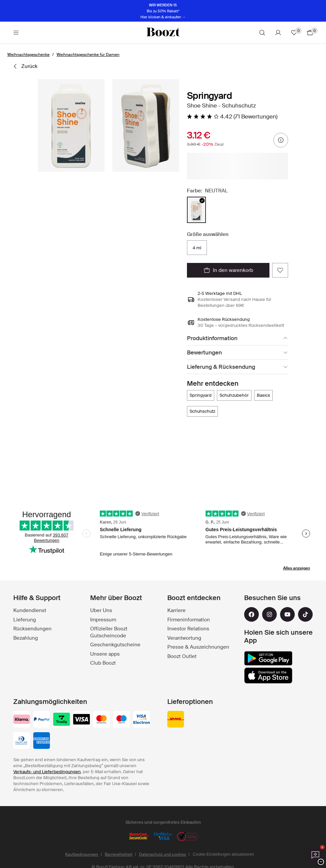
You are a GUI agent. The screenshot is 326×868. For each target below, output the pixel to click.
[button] (71, 125)
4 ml (197, 248)
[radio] (196, 210)
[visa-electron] (141, 720)
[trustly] (62, 720)
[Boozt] (163, 33)
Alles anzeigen (297, 568)
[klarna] (22, 720)
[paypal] (42, 720)
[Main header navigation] (16, 33)
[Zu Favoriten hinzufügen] (280, 270)
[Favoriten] (294, 33)
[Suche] (262, 33)
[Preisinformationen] (281, 140)
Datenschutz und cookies (163, 854)
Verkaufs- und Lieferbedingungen (47, 772)
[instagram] (269, 614)
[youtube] (287, 614)
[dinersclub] (22, 741)
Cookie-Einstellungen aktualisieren (223, 854)
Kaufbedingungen (82, 854)
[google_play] (268, 658)
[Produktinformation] (238, 338)
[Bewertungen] (238, 353)
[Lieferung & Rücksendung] (238, 367)
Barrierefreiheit (119, 854)
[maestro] (121, 720)
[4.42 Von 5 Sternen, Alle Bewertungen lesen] (232, 116)
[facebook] (251, 614)
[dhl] (176, 720)
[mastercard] (101, 720)
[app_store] (268, 676)
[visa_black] (81, 720)
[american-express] (42, 741)
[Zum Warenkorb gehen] (310, 33)
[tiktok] (305, 614)
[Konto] (278, 33)
